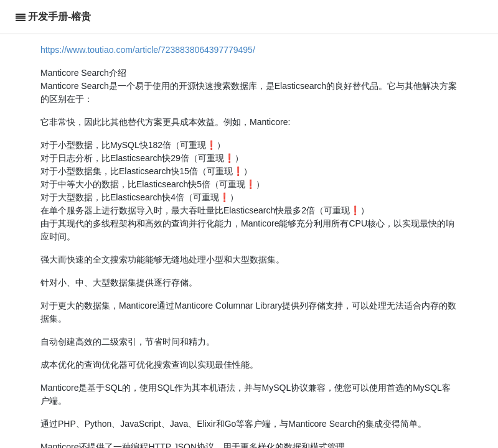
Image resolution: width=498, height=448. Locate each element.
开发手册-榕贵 (59, 16)
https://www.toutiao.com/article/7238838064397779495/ (148, 50)
